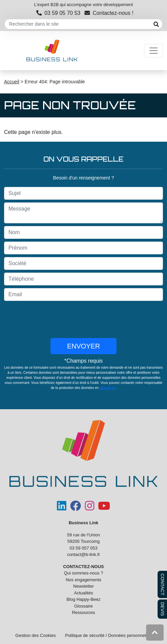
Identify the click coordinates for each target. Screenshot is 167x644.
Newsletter (83, 586)
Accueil (12, 82)
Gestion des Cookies (36, 635)
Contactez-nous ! (109, 13)
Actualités (83, 593)
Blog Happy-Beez (83, 599)
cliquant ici (108, 388)
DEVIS (162, 609)
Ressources (84, 612)
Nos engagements (83, 580)
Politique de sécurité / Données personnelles (108, 635)
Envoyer (83, 346)
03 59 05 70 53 (58, 13)
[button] (155, 633)
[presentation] (83, 319)
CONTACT (162, 584)
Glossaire (84, 606)
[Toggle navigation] (154, 51)
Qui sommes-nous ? (83, 573)
